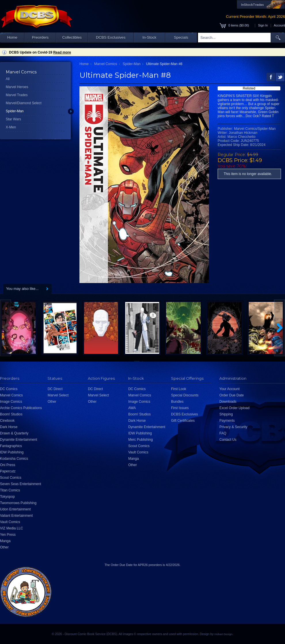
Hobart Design (223, 634)
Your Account (229, 389)
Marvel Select (58, 395)
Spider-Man (15, 111)
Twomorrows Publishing (18, 503)
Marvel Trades (17, 95)
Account (279, 25)
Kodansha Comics (14, 459)
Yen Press (8, 535)
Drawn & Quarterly (14, 433)
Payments (227, 421)
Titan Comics (10, 490)
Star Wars (13, 119)
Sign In (263, 25)
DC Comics (9, 389)
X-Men (11, 127)
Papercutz (8, 471)
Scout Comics (11, 478)
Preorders (40, 37)
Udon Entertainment (15, 509)
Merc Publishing (140, 440)
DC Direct (55, 389)
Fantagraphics (11, 446)
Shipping (226, 414)
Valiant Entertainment (16, 516)
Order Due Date (232, 395)
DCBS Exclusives (111, 37)
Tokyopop (7, 497)
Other (4, 547)
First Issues (180, 408)
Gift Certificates (183, 421)
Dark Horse (9, 427)
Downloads (228, 402)
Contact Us (228, 440)
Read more (62, 52)
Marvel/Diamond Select (24, 103)
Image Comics (11, 402)
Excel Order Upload (234, 408)
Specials (181, 37)
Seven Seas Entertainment (21, 484)
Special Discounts (185, 395)
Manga (5, 541)
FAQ (223, 433)
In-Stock (149, 37)
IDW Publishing (12, 452)
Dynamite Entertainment (19, 440)
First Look (179, 389)
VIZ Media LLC (12, 528)
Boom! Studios (11, 414)
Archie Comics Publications (21, 408)
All (8, 79)
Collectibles (72, 37)
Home (12, 37)
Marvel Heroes (17, 87)
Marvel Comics (106, 64)
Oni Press (8, 465)
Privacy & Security (233, 427)
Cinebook (7, 421)
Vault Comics (10, 522)
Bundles (177, 402)
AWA (132, 408)
